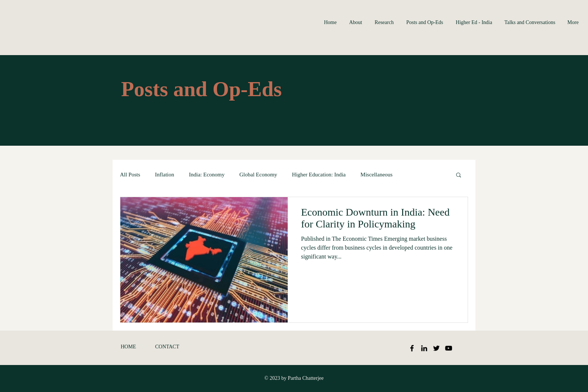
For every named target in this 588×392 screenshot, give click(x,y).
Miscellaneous (377, 175)
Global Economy (258, 175)
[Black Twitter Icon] (436, 348)
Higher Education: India (319, 175)
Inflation (165, 175)
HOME (128, 347)
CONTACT (167, 347)
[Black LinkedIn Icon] (424, 348)
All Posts (130, 175)
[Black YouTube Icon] (449, 348)
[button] (459, 175)
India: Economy (207, 175)
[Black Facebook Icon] (412, 348)
